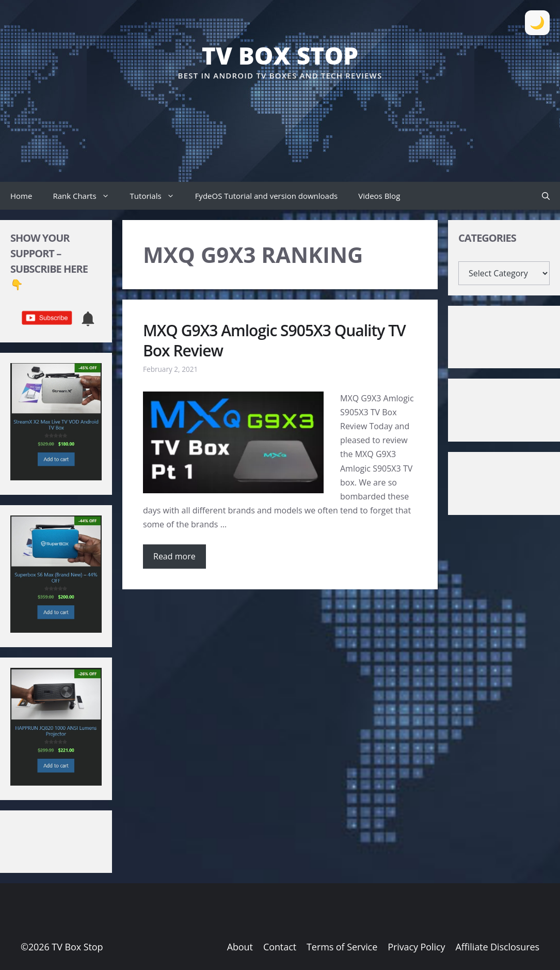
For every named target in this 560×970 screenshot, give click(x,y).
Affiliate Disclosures (498, 947)
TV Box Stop (280, 55)
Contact (280, 947)
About (240, 947)
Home (21, 196)
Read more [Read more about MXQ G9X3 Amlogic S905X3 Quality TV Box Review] (174, 556)
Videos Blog (379, 196)
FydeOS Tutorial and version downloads (267, 196)
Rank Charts (86, 196)
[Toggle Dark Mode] (537, 23)
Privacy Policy (416, 947)
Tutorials (157, 196)
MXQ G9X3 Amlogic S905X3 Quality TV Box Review (274, 340)
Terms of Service (342, 947)
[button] (546, 196)
